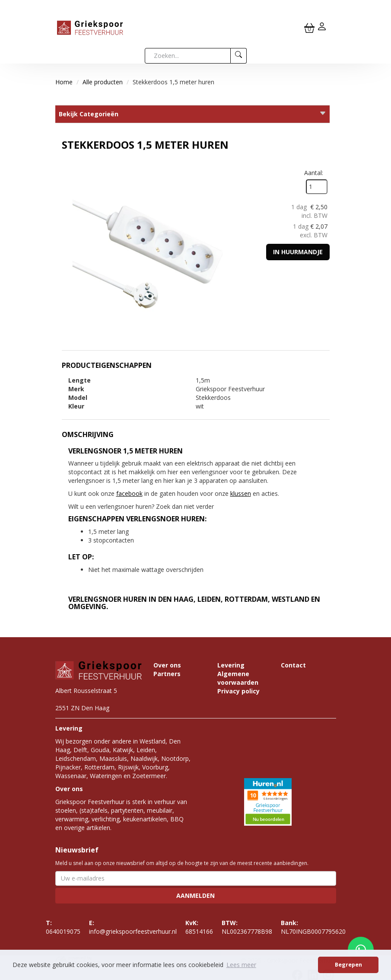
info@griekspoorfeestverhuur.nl (133, 927)
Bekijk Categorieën (192, 114)
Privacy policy (238, 691)
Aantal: (314, 173)
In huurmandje (298, 252)
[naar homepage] (90, 27)
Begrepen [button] (348, 965)
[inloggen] (322, 27)
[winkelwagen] (309, 28)
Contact (293, 665)
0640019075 (63, 927)
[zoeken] (239, 56)
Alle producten (103, 82)
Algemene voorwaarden (238, 678)
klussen (241, 493)
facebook (129, 493)
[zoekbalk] (188, 56)
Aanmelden (195, 895)
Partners (167, 674)
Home (64, 82)
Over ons (167, 665)
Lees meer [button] (241, 965)
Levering (231, 665)
